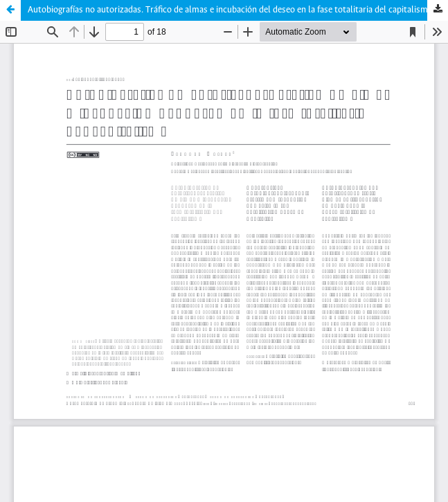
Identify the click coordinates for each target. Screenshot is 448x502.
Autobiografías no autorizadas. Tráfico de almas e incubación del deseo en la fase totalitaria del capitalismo (230, 10)
